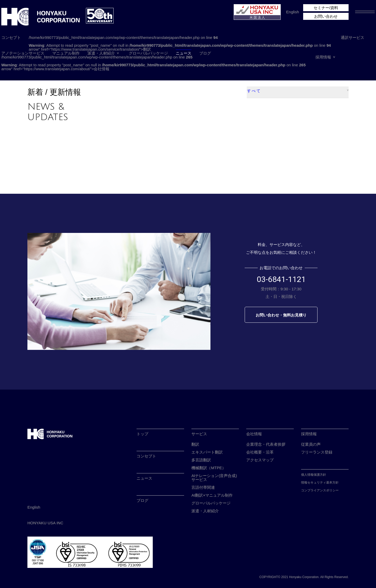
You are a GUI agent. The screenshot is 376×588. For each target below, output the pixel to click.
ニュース (184, 53)
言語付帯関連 (203, 487)
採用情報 (323, 57)
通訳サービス (352, 37)
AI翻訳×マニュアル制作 (212, 495)
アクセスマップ (260, 460)
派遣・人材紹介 (101, 53)
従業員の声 (311, 444)
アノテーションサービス (23, 53)
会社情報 (254, 434)
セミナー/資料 (326, 8)
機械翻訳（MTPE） (209, 468)
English (293, 12)
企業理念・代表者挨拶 (266, 444)
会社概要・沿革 (260, 452)
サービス (199, 434)
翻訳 (195, 444)
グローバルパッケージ (148, 53)
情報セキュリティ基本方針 (320, 483)
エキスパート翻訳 (207, 452)
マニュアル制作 (66, 53)
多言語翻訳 (201, 460)
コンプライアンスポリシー (320, 490)
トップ (142, 434)
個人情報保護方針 (314, 475)
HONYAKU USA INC (45, 523)
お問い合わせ (326, 16)
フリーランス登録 (317, 452)
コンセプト (11, 37)
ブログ (205, 53)
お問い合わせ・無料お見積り (281, 315)
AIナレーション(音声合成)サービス (214, 478)
